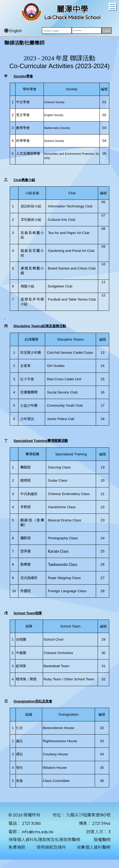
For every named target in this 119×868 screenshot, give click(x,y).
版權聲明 (102, 840)
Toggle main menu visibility (113, 6)
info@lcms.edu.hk (38, 832)
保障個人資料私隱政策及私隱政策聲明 (44, 840)
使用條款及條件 (51, 847)
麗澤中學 (72, 9)
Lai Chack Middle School (72, 17)
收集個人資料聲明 (94, 847)
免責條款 (17, 847)
